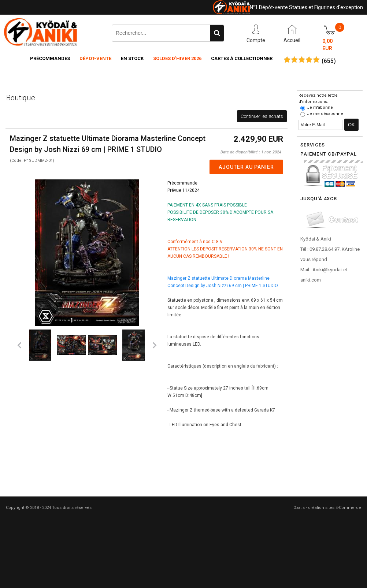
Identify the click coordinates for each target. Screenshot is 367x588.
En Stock (132, 58)
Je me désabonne (325, 114)
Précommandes (50, 58)
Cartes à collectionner (242, 58)
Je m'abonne (320, 107)
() (329, 61)
